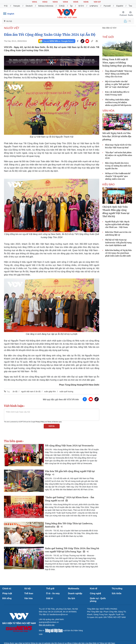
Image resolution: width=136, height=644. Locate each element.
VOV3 (55, 2)
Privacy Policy (40, 422)
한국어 (81, 6)
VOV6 (86, 2)
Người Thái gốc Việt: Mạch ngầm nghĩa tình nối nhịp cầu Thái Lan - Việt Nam (117, 224)
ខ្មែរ (71, 6)
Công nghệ (95, 593)
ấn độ (15, 391)
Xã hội (27, 589)
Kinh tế (93, 589)
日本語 (62, 6)
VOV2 (45, 2)
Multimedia (74, 589)
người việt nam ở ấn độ (31, 391)
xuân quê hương (66, 391)
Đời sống (7, 598)
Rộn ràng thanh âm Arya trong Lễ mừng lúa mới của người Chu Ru (118, 166)
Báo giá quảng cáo (47, 625)
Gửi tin (52, 426)
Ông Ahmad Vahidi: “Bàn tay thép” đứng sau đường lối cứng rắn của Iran (119, 74)
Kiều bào (109, 184)
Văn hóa (28, 598)
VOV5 (76, 2)
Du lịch (72, 598)
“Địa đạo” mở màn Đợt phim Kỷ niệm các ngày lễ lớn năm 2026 (119, 155)
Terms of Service (53, 422)
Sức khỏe (117, 593)
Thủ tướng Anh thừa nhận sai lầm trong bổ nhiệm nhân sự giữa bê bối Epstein (118, 102)
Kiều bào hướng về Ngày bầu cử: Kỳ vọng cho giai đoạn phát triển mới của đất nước (118, 253)
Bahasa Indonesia (46, 6)
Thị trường (117, 589)
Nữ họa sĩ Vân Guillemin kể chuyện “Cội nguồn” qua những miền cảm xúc (118, 176)
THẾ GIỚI (108, 37)
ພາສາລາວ (94, 6)
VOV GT (97, 2)
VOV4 (65, 2)
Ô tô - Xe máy (53, 593)
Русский (107, 6)
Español (120, 6)
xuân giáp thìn (50, 391)
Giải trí (49, 598)
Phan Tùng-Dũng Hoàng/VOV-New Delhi (79, 385)
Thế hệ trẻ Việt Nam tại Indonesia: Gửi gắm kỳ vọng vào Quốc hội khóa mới (118, 243)
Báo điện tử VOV (109, 28)
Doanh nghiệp (75, 593)
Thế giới (50, 589)
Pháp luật (7, 593)
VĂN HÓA (108, 111)
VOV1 (34, 2)
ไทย (130, 6)
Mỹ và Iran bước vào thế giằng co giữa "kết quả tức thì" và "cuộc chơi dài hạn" (117, 84)
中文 (6, 6)
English (11, 14)
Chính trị (7, 589)
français (17, 6)
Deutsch (29, 6)
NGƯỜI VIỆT (12, 28)
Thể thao (29, 593)
